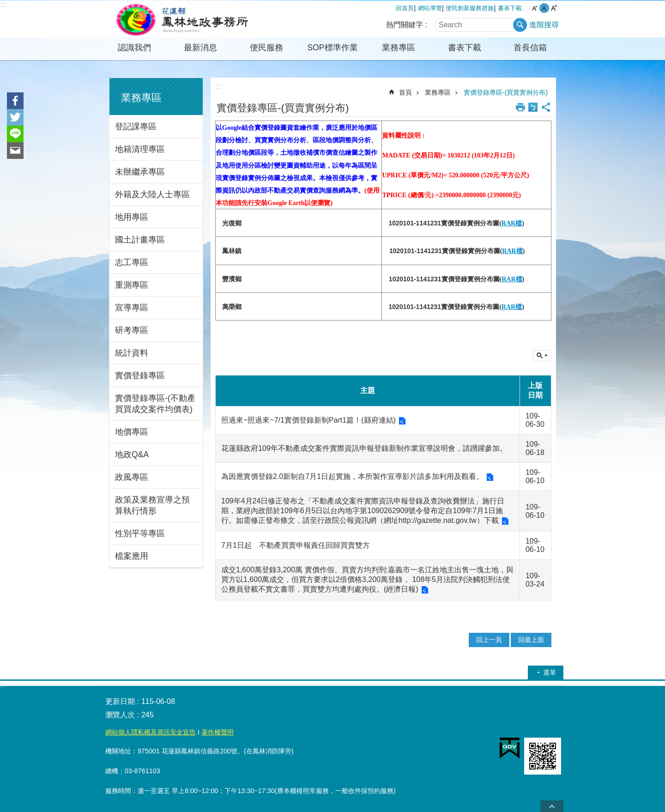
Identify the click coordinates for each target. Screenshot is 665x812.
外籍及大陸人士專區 (152, 194)
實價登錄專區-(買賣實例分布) (506, 92)
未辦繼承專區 (140, 172)
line (15, 134)
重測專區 (132, 285)
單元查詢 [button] (542, 356)
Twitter (15, 117)
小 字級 (535, 8)
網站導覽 (430, 8)
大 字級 (554, 8)
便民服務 (266, 48)
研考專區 (132, 330)
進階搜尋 (544, 25)
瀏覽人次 (120, 715)
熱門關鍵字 (405, 25)
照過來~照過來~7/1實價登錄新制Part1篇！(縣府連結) (308, 420)
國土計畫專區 (140, 240)
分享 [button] (546, 107)
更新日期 (120, 701)
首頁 (405, 92)
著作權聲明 (218, 732)
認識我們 (134, 48)
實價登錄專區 (140, 376)
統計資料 (132, 353)
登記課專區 (136, 127)
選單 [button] (550, 673)
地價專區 (132, 432)
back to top (552, 806)
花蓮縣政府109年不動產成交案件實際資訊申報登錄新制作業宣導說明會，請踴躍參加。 (364, 448)
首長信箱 (530, 48)
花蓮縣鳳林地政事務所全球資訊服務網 (182, 19)
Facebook (15, 101)
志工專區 (132, 262)
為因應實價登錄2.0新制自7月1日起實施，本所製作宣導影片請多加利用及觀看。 (352, 476)
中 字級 (544, 8)
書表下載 (510, 8)
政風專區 (132, 477)
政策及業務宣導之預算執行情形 (152, 505)
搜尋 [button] (520, 25)
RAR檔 (512, 223)
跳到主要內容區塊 (5, 5)
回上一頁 (489, 640)
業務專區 (399, 48)
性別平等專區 (140, 533)
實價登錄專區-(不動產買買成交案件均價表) (155, 404)
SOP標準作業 (332, 48)
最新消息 (200, 48)
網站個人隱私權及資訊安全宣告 (151, 732)
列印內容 (520, 107)
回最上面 (531, 640)
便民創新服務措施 (470, 8)
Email (15, 151)
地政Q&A (132, 454)
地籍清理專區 (140, 149)
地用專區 (132, 217)
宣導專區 (132, 308)
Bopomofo (533, 107)
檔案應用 (132, 556)
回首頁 (405, 8)
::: (3, 4)
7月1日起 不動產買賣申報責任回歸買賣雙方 (296, 545)
